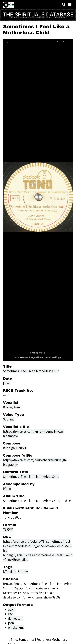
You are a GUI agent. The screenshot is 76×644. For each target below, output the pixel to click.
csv (10, 614)
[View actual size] (57, 42)
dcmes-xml (16, 618)
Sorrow (23, 572)
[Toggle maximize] (70, 42)
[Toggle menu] (70, 5)
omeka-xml (16, 627)
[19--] (7, 383)
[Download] (64, 42)
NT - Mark (10, 572)
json (11, 623)
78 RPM (8, 529)
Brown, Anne (12, 407)
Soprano (9, 419)
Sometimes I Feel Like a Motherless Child (31, 371)
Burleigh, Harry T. (15, 448)
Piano (7, 489)
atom (12, 609)
